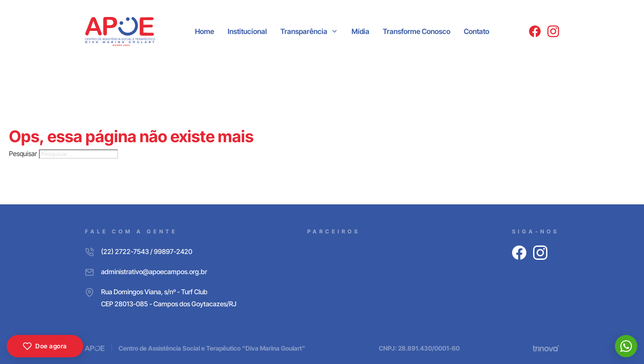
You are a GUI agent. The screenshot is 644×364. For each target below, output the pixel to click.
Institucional (247, 31)
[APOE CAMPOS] (120, 32)
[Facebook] (535, 31)
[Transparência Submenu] (335, 31)
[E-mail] (161, 272)
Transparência (304, 31)
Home (205, 31)
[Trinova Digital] (546, 348)
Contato (477, 31)
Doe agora (45, 346)
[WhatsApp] (626, 346)
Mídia (360, 31)
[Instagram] (553, 31)
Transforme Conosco (417, 31)
